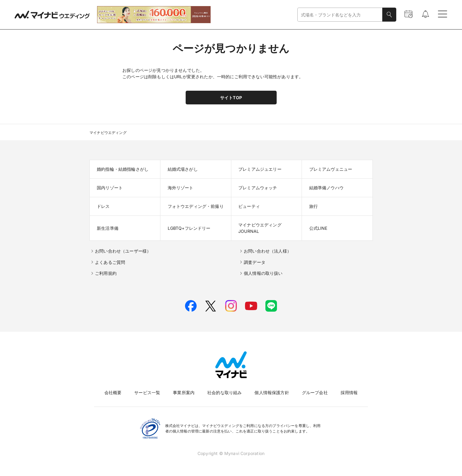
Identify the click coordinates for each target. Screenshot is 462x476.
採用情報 (349, 392)
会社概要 (113, 392)
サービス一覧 (147, 392)
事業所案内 (184, 392)
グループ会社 (315, 392)
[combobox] (340, 15)
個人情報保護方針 (272, 392)
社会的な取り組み (224, 392)
